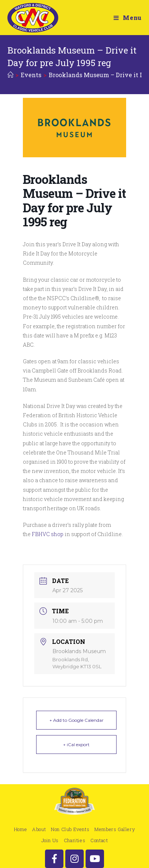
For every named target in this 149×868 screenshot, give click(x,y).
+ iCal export (76, 745)
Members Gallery (115, 829)
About (39, 829)
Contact (99, 840)
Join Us (50, 840)
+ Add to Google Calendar (77, 720)
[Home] (10, 75)
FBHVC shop (48, 534)
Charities (74, 840)
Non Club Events (70, 829)
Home (20, 829)
